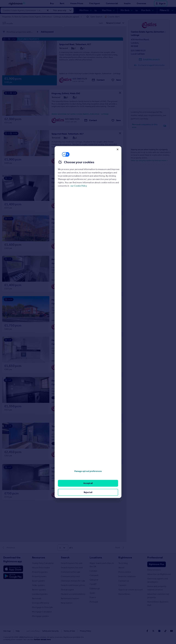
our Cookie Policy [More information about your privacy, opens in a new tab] (79, 186)
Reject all (88, 492)
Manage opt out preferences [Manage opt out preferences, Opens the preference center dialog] (88, 471)
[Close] (118, 149)
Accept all (88, 483)
